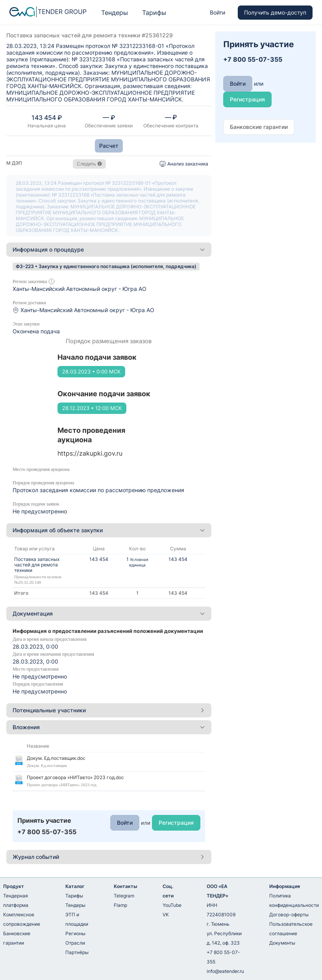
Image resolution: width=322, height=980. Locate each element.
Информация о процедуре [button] (109, 249)
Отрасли (75, 943)
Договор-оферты (289, 915)
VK (166, 915)
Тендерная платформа (16, 900)
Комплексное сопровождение (22, 919)
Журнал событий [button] (109, 857)
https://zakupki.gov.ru (90, 453)
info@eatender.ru (225, 971)
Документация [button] (109, 613)
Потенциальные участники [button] (109, 710)
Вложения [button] (109, 727)
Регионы (75, 933)
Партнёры (77, 952)
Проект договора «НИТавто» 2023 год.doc (75, 777)
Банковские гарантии (17, 938)
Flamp (120, 905)
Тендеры (115, 13)
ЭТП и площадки (77, 919)
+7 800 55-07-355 (223, 957)
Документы (282, 943)
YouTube (172, 905)
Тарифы (154, 13)
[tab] (109, 250)
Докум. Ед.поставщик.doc (56, 758)
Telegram (124, 896)
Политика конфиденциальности (294, 900)
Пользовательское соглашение (291, 929)
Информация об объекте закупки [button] (109, 530)
